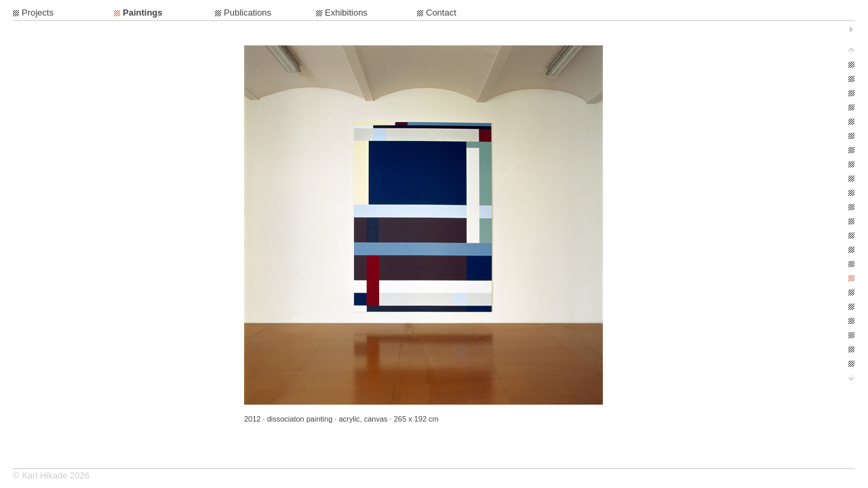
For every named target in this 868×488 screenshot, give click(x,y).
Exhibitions (346, 13)
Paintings (143, 13)
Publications (248, 13)
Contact (441, 13)
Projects (38, 13)
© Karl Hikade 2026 (51, 475)
